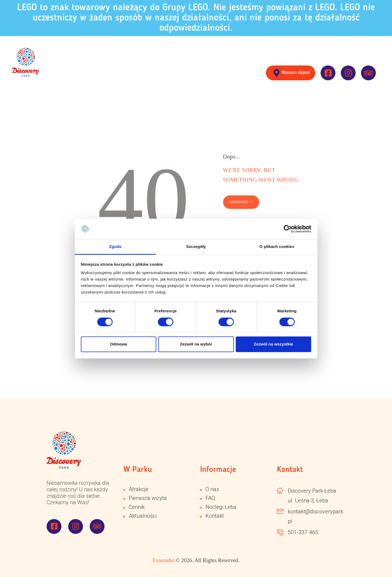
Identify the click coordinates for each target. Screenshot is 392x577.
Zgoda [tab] (115, 247)
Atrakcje (139, 489)
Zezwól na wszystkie (273, 344)
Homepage (239, 202)
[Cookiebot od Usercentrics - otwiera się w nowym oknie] (288, 229)
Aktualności (143, 516)
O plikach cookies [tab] (277, 247)
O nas (212, 489)
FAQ (210, 498)
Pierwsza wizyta (148, 498)
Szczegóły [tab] (196, 247)
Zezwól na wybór (196, 344)
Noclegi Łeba (221, 507)
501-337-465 (303, 532)
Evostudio (163, 560)
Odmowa (118, 344)
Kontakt (215, 516)
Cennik (137, 507)
